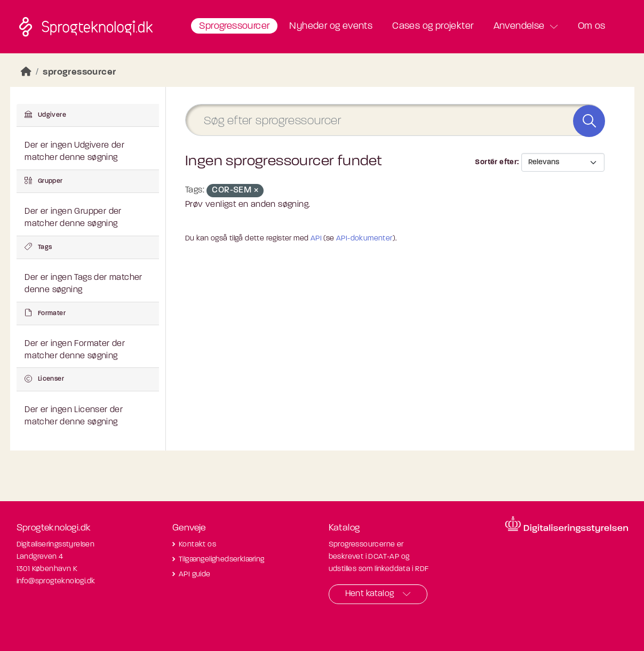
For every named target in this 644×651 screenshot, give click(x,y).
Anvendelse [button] (519, 26)
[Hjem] (26, 72)
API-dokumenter (364, 239)
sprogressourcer (79, 72)
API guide (195, 574)
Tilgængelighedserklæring (222, 560)
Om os (592, 26)
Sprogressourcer (234, 26)
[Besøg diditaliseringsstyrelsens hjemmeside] (567, 525)
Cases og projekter (433, 26)
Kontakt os (197, 545)
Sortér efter (496, 162)
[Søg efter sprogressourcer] (395, 120)
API (316, 239)
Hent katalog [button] (370, 594)
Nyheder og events (331, 26)
